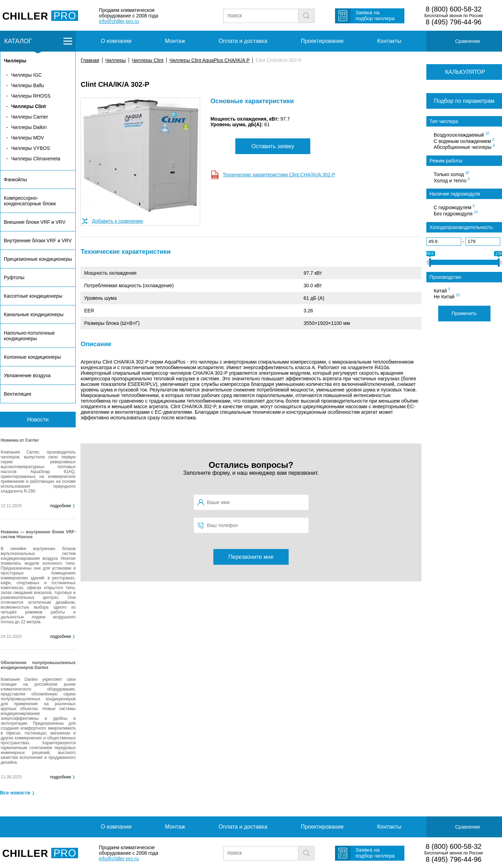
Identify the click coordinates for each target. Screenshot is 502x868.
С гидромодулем (454, 207)
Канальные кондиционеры (34, 314)
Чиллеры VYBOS (31, 148)
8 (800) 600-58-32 (454, 9)
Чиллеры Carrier (30, 117)
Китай (442, 290)
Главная (90, 60)
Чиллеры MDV (28, 138)
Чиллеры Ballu (28, 85)
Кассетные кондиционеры (33, 296)
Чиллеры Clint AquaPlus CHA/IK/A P (210, 60)
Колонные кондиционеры (32, 357)
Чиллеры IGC (26, 75)
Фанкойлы (15, 180)
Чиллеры (116, 60)
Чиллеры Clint (148, 60)
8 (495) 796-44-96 (454, 22)
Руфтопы (14, 277)
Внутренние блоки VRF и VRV (38, 241)
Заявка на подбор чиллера (375, 15)
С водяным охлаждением (464, 141)
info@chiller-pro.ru (119, 21)
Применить (464, 313)
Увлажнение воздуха (27, 375)
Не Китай (447, 296)
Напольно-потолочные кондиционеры (29, 336)
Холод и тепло (452, 180)
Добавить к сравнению (117, 221)
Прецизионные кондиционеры (38, 259)
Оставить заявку (273, 146)
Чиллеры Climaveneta (36, 159)
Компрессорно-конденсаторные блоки (30, 201)
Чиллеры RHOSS (31, 96)
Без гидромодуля (456, 213)
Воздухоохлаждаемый (461, 135)
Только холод (451, 174)
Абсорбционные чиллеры (464, 147)
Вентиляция (17, 394)
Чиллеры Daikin (29, 127)
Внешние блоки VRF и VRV (35, 222)
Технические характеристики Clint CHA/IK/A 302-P (279, 175)
